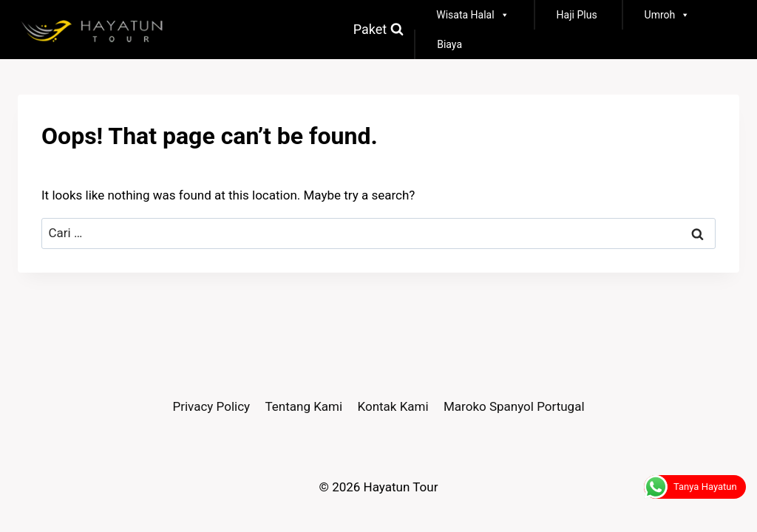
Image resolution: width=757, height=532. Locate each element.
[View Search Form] (378, 30)
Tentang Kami (304, 406)
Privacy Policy (211, 406)
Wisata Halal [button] (472, 15)
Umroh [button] (668, 15)
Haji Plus (577, 15)
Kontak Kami (393, 406)
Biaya (449, 44)
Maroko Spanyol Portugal (514, 406)
